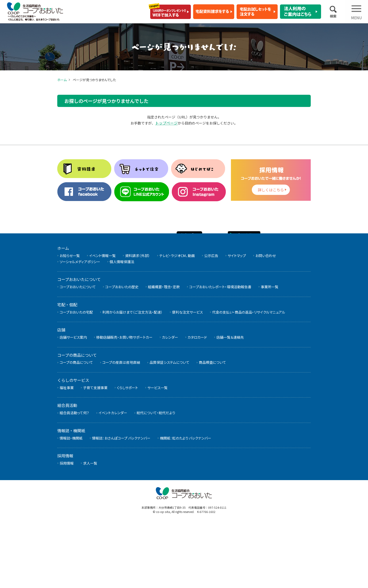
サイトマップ (237, 320)
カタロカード (197, 402)
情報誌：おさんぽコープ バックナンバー (121, 503)
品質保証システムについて (169, 427)
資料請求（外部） (138, 320)
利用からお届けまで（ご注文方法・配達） (132, 377)
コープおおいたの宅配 (76, 377)
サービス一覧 (157, 452)
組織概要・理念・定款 (164, 352)
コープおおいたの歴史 (122, 352)
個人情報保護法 (122, 326)
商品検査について (212, 427)
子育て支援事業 (95, 452)
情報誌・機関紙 (71, 503)
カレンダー (170, 402)
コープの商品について (76, 427)
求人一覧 (90, 528)
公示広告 (211, 320)
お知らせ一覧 (70, 320)
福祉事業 (67, 452)
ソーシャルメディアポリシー (80, 326)
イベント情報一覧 (102, 320)
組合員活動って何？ (74, 478)
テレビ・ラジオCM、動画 (177, 320)
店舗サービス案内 (73, 402)
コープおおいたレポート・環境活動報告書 (220, 352)
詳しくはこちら (271, 190)
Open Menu (356, 15)
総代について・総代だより (156, 478)
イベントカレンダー (113, 478)
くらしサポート (127, 452)
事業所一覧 (270, 352)
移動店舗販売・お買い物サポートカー (124, 402)
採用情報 (67, 528)
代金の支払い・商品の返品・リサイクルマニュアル (249, 377)
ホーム (62, 80)
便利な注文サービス (187, 377)
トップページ (166, 123)
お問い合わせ (266, 320)
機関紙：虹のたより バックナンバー (186, 503)
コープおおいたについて (78, 352)
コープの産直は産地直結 (121, 427)
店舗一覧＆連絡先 (230, 402)
